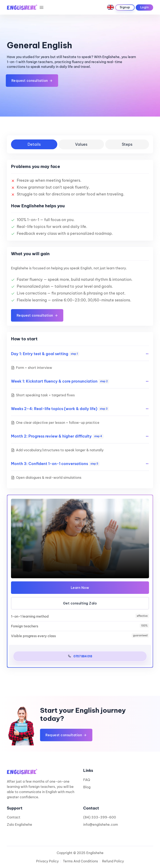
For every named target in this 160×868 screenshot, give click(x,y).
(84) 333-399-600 (100, 817)
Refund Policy (113, 861)
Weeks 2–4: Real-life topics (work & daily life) (60, 409)
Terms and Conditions (80, 861)
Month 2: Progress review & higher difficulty (57, 436)
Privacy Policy (47, 861)
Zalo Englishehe (20, 824)
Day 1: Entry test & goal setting (45, 354)
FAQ (87, 780)
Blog (87, 787)
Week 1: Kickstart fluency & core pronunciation (60, 381)
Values (81, 144)
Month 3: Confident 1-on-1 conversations (55, 464)
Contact (14, 817)
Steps (127, 144)
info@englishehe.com (101, 824)
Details (34, 144)
